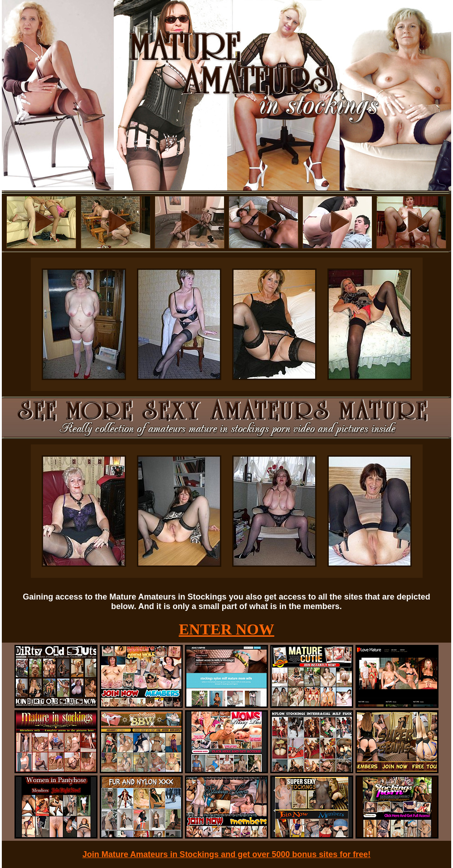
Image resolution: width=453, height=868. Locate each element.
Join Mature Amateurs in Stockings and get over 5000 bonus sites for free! (227, 854)
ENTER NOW (226, 629)
